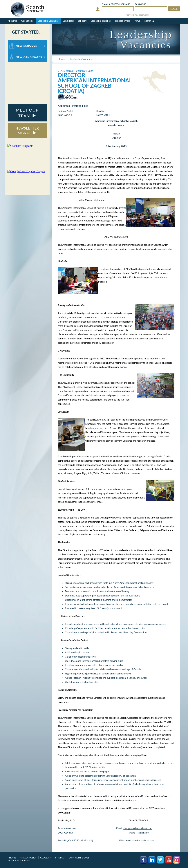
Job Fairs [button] (82, 21)
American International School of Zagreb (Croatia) (95, 85)
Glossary (46, 858)
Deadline (101, 111)
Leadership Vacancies (48, 21)
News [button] (137, 21)
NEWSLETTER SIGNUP (27, 131)
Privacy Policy (28, 858)
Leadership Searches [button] (101, 21)
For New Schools (17, 42)
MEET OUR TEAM (27, 113)
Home (13, 858)
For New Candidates (19, 53)
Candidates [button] (68, 21)
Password (141, 4)
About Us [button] (12, 21)
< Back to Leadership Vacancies (76, 71)
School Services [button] (123, 21)
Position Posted (65, 111)
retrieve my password (137, 15)
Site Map (60, 858)
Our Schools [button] (27, 21)
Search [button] (149, 21)
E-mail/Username (116, 4)
